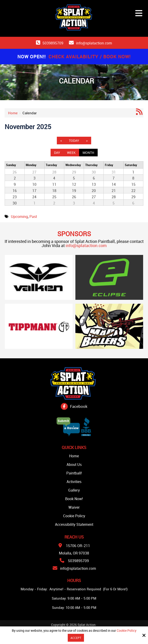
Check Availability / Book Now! (90, 57)
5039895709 (53, 43)
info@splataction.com (94, 43)
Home (13, 113)
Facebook (79, 406)
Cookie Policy (127, 631)
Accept (76, 638)
